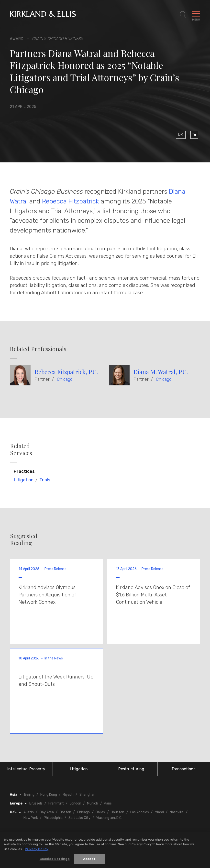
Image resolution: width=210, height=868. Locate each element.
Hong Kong (49, 795)
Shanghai (87, 795)
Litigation (24, 480)
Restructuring (131, 769)
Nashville (177, 812)
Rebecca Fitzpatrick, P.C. (66, 372)
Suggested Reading (24, 540)
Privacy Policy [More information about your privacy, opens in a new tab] (37, 849)
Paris (108, 803)
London (75, 803)
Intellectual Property (26, 769)
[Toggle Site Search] (183, 15)
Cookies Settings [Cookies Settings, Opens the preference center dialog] (55, 859)
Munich (93, 803)
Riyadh (68, 795)
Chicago (65, 379)
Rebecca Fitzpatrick (71, 201)
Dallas (100, 812)
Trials (45, 480)
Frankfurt (56, 803)
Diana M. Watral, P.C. (161, 372)
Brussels (36, 803)
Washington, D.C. (109, 818)
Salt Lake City (79, 818)
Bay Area (47, 812)
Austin (29, 812)
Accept (89, 859)
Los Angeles (140, 812)
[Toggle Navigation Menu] (196, 15)
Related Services (21, 449)
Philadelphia (53, 818)
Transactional (184, 769)
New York (31, 818)
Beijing (29, 795)
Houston (117, 812)
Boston (65, 812)
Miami (159, 812)
